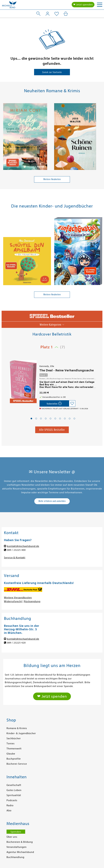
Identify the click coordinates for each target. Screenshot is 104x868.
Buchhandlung (15, 857)
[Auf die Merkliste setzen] (72, 403)
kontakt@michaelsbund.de (23, 546)
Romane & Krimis (17, 728)
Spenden (16, 832)
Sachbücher (14, 738)
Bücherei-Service (17, 764)
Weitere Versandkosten (18, 598)
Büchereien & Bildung (20, 842)
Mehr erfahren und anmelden (52, 501)
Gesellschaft (14, 785)
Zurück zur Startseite (52, 72)
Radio (10, 805)
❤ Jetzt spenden (83, 5)
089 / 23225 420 (16, 643)
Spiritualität (14, 795)
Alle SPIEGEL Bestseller (52, 430)
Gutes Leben (14, 790)
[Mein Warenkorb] (66, 14)
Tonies (11, 744)
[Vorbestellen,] (54, 403)
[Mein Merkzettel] (57, 14)
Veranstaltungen (17, 847)
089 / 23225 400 (16, 550)
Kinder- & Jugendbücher (21, 733)
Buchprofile (14, 759)
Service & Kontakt (15, 558)
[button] (31, 419)
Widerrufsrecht (13, 601)
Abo (9, 811)
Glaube (11, 754)
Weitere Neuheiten (52, 179)
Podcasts (12, 800)
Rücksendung (32, 601)
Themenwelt (14, 749)
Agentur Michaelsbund (20, 852)
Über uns (12, 837)
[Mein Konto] (48, 14)
